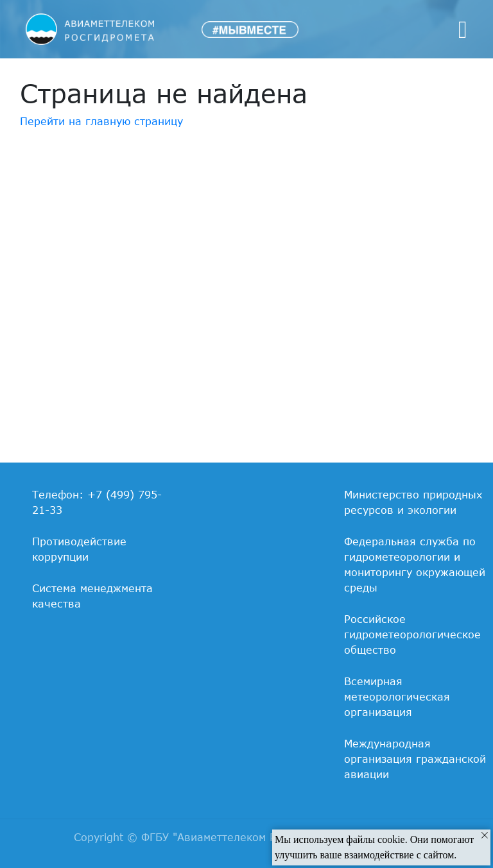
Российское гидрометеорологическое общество (412, 634)
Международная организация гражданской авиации (415, 759)
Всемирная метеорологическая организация (397, 697)
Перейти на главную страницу (101, 121)
